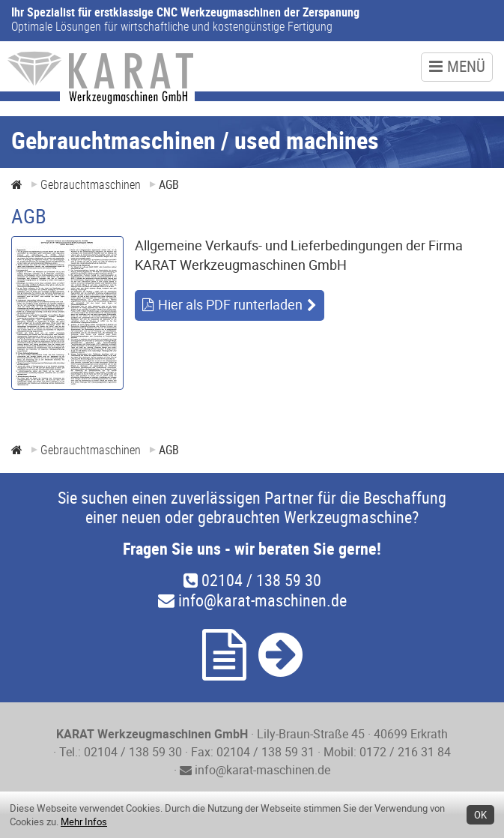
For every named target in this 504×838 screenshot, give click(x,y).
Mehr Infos (84, 822)
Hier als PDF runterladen (230, 304)
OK (480, 815)
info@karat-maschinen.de (252, 600)
